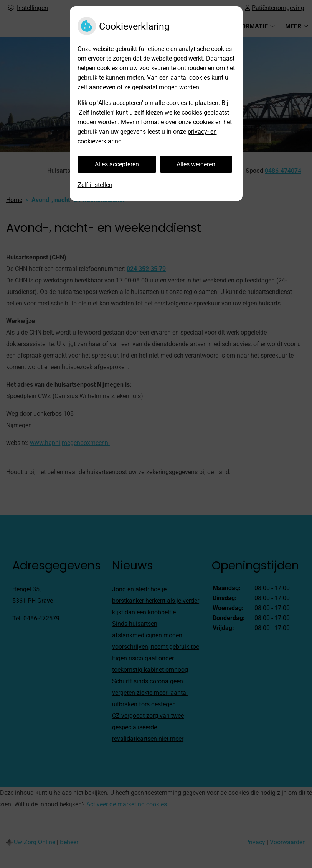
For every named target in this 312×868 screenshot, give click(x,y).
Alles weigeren (196, 164)
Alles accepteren (117, 164)
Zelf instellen (95, 185)
